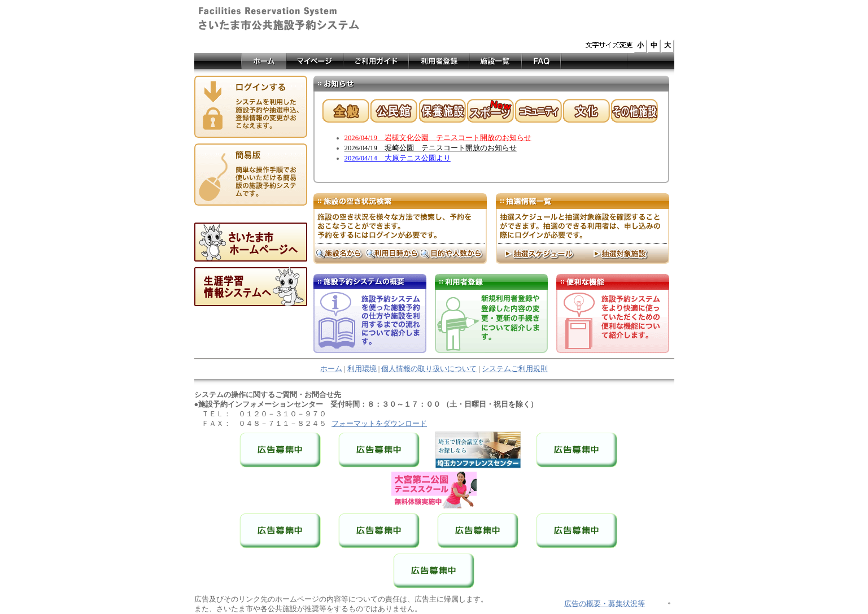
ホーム (331, 369)
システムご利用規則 (515, 369)
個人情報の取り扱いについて (429, 369)
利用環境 (362, 369)
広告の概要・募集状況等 (605, 604)
